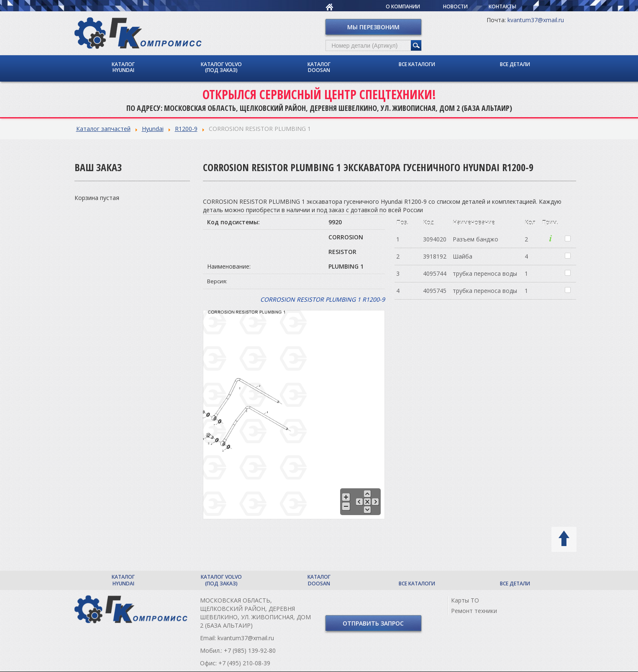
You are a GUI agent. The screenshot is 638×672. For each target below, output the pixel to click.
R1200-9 (186, 129)
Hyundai (153, 129)
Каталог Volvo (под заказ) (221, 67)
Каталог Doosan (319, 67)
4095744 (435, 273)
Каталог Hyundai (123, 67)
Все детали (515, 64)
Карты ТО (465, 600)
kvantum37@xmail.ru (536, 20)
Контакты (502, 6)
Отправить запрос (373, 623)
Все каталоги (417, 64)
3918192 (435, 256)
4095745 (435, 291)
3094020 (435, 239)
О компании (403, 6)
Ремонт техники (474, 611)
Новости (455, 6)
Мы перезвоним (373, 27)
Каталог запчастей (103, 129)
